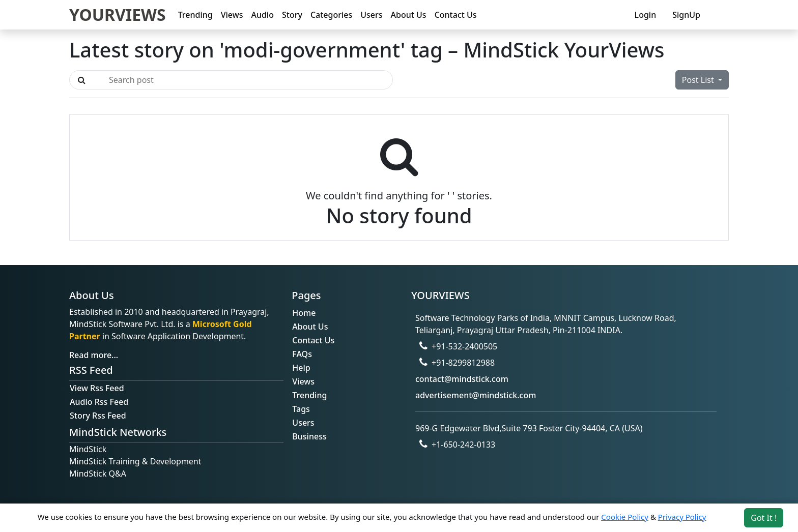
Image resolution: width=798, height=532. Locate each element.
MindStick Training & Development (135, 461)
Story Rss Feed (98, 416)
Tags (301, 409)
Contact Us (456, 15)
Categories (331, 15)
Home (304, 313)
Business (309, 436)
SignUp (686, 15)
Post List (699, 80)
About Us (409, 15)
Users (371, 15)
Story (292, 15)
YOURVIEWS (118, 14)
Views (232, 15)
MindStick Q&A (98, 474)
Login (646, 15)
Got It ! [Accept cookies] (764, 518)
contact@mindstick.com (462, 379)
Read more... (94, 355)
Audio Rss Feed (99, 402)
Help (301, 368)
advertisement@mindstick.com (476, 395)
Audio (262, 15)
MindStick (88, 449)
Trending (195, 15)
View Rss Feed (97, 388)
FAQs (302, 354)
